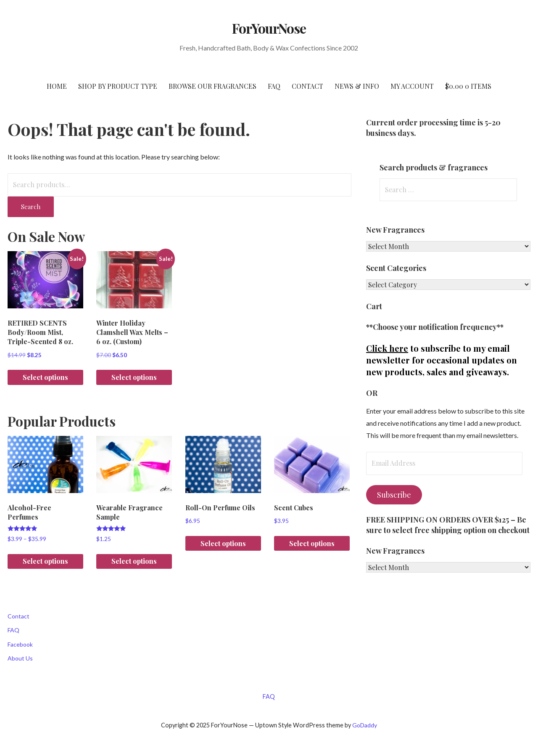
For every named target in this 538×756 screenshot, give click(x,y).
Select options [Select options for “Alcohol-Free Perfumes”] (45, 561)
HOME (57, 86)
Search (31, 207)
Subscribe (394, 495)
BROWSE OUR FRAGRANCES (212, 86)
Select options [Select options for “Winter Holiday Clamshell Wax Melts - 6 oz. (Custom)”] (134, 377)
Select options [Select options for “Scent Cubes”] (312, 543)
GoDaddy (365, 725)
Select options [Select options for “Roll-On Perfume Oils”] (223, 543)
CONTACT (307, 86)
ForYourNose (269, 28)
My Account (412, 86)
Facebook (20, 644)
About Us (20, 658)
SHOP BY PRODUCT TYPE (118, 86)
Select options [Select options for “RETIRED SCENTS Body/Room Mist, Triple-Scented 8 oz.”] (45, 377)
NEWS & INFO (357, 86)
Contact (18, 616)
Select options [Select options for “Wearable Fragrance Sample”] (134, 561)
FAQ (274, 86)
